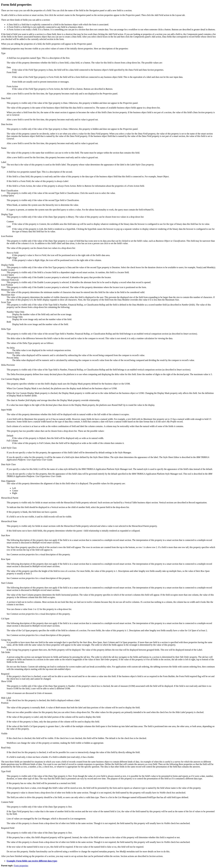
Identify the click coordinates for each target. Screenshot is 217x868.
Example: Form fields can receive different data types (32, 861)
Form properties (21, 866)
